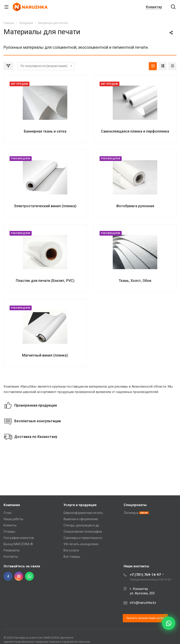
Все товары (72, 557)
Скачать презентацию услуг (145, 618)
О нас (8, 513)
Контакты (11, 557)
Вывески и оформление (81, 519)
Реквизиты (12, 550)
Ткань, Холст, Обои (135, 281)
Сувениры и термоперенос (83, 538)
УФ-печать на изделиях (81, 544)
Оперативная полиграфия (83, 532)
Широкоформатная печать (83, 513)
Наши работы (13, 519)
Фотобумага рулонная (135, 206)
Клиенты (10, 525)
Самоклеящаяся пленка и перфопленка (135, 131)
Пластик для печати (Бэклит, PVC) (45, 281)
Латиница (131, 513)
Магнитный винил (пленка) (45, 355)
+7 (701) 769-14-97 (145, 575)
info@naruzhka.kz (143, 603)
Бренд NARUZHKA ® (18, 544)
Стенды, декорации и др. (82, 525)
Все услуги (71, 550)
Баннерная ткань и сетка (45, 131)
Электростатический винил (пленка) (45, 206)
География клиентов (19, 538)
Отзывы (9, 532)
